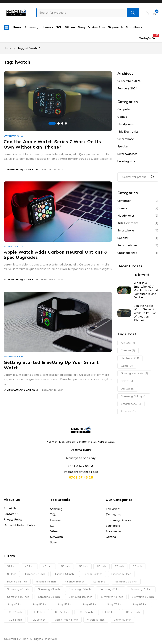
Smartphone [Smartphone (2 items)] (131, 404)
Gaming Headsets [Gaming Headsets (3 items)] (134, 373)
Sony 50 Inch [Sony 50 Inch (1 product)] (40, 604)
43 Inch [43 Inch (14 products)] (48, 566)
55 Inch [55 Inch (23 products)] (84, 566)
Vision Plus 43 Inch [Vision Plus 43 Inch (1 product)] (66, 620)
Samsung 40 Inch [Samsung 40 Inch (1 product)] (18, 589)
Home (8, 48)
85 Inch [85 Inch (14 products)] (137, 566)
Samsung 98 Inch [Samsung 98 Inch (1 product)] (49, 597)
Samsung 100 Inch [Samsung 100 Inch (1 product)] (80, 597)
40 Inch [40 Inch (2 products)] (30, 566)
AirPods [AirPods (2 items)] (128, 343)
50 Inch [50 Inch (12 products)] (66, 566)
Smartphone (126, 139)
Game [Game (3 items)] (127, 366)
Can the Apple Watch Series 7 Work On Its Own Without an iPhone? (52, 144)
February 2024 (127, 88)
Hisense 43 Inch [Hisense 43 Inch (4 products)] (64, 574)
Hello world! (142, 275)
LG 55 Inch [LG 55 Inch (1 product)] (100, 582)
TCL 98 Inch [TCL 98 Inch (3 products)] (38, 620)
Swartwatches (14, 136)
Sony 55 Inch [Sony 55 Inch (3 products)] (65, 604)
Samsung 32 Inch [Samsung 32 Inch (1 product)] (126, 582)
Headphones (126, 124)
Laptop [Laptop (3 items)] (128, 389)
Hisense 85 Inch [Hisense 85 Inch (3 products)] (75, 582)
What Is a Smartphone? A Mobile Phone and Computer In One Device (146, 290)
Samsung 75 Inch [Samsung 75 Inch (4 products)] (141, 589)
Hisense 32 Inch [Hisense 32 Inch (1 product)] (35, 574)
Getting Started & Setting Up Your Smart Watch (51, 365)
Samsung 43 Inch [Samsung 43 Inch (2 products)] (49, 589)
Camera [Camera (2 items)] (128, 350)
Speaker (123, 146)
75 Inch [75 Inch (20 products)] (120, 566)
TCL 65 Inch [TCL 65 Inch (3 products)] (109, 612)
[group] (58, 101)
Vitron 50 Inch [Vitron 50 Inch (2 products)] (123, 620)
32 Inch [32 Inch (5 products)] (12, 566)
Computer (124, 109)
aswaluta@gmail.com (22, 169)
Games (122, 117)
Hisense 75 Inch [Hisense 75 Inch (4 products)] (46, 582)
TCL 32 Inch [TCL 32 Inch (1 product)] (15, 612)
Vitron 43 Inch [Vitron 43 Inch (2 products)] (96, 620)
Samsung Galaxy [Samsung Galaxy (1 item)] (134, 396)
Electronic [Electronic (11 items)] (130, 358)
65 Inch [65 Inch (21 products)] (102, 566)
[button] (52, 123)
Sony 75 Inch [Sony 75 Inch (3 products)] (115, 604)
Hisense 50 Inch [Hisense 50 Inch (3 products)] (93, 574)
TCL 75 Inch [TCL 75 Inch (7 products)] (133, 612)
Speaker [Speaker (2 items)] (128, 411)
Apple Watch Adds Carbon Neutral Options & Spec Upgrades (56, 255)
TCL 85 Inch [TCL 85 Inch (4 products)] (15, 620)
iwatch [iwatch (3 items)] (127, 381)
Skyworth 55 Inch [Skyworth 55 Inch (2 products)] (143, 597)
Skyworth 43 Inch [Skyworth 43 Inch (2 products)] (112, 597)
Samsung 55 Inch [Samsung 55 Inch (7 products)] (80, 589)
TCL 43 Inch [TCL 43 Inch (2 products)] (38, 612)
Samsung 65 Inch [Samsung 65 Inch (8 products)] (111, 589)
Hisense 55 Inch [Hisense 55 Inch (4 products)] (121, 574)
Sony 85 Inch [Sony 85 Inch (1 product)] (140, 604)
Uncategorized (127, 161)
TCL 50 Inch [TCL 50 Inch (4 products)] (62, 612)
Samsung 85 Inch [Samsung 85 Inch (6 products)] (18, 597)
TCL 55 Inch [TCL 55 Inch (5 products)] (85, 612)
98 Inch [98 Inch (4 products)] (12, 574)
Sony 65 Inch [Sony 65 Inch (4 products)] (90, 604)
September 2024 (129, 81)
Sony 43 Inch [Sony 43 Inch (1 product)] (15, 604)
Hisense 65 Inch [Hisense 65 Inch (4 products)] (17, 582)
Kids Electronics (128, 132)
